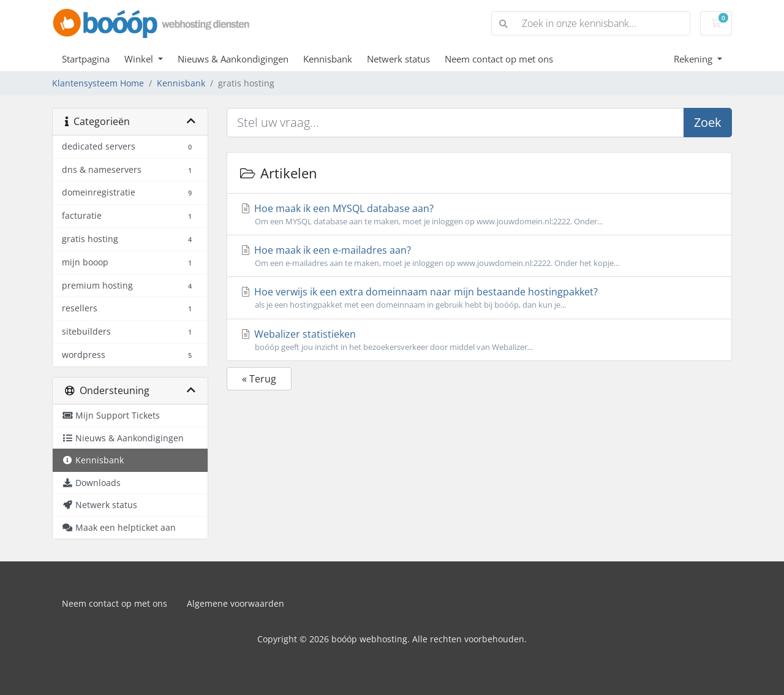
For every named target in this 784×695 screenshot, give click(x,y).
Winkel (140, 59)
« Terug (259, 379)
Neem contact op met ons (499, 59)
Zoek (708, 122)
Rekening (694, 59)
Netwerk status (398, 59)
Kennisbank (328, 59)
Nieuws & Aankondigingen (233, 59)
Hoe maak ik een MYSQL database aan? (479, 215)
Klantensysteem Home (98, 83)
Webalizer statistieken (479, 340)
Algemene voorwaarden (236, 603)
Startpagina (86, 59)
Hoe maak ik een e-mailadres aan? (479, 256)
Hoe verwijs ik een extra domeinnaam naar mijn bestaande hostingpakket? (479, 298)
